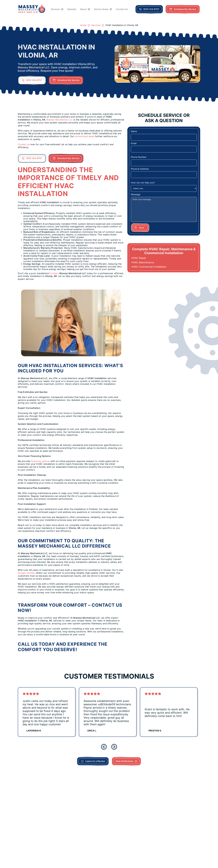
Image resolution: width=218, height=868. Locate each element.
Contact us (24, 144)
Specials (72, 9)
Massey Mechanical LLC (59, 120)
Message (136, 194)
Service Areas (101, 9)
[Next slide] (114, 747)
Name (134, 131)
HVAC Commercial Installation (149, 267)
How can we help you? (143, 183)
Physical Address (140, 169)
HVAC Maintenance (143, 262)
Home (83, 25)
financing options (40, 461)
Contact (54, 273)
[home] (32, 9)
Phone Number (139, 157)
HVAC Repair (139, 258)
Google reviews (26, 573)
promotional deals (84, 136)
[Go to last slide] (104, 747)
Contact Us (122, 9)
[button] (57, 9)
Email (134, 143)
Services (55, 9)
